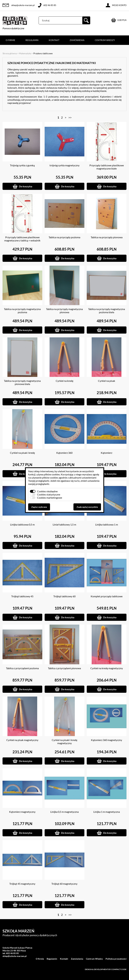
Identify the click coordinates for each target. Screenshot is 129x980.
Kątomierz (107, 453)
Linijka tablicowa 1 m (107, 524)
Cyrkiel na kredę (64, 381)
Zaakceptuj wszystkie (87, 507)
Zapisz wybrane (39, 507)
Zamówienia (77, 40)
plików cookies (52, 474)
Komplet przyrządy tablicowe (107, 596)
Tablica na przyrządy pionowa (107, 237)
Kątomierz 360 (64, 453)
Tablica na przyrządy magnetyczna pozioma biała (107, 311)
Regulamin (32, 40)
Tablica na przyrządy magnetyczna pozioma (22, 311)
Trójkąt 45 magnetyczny (22, 884)
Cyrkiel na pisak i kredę (22, 453)
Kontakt (54, 40)
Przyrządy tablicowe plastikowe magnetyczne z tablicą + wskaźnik (22, 239)
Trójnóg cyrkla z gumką (22, 165)
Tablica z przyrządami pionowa (64, 668)
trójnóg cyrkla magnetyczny (64, 165)
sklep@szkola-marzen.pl (23, 5)
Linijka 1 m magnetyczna (107, 812)
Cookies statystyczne (49, 494)
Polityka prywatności (19, 50)
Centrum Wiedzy (105, 40)
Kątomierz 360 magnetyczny (107, 740)
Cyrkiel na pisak (107, 381)
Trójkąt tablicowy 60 (64, 596)
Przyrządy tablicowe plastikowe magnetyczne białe (107, 167)
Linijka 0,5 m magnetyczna (64, 812)
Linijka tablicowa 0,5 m (22, 524)
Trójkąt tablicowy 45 (22, 596)
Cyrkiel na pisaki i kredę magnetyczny (64, 742)
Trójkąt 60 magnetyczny (64, 884)
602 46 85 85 (50, 5)
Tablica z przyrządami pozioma (22, 668)
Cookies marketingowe (50, 498)
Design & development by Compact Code (106, 969)
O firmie (10, 40)
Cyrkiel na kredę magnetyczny (107, 668)
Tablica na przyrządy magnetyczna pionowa (64, 311)
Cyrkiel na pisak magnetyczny (22, 740)
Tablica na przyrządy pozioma (64, 237)
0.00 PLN (122, 20)
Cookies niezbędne (47, 491)
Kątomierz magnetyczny (22, 812)
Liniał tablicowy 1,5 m (64, 524)
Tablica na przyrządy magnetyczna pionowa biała (22, 382)
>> (70, 117)
